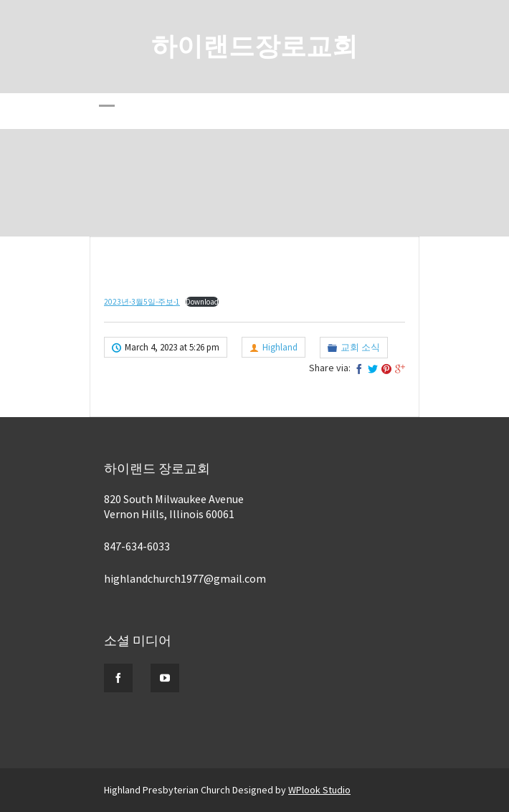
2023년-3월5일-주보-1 (142, 302)
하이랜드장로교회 (255, 46)
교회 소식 (360, 347)
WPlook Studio (319, 790)
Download (202, 302)
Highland (280, 347)
